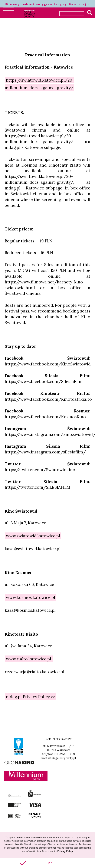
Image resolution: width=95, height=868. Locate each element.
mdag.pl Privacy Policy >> (31, 697)
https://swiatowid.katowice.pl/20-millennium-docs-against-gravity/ (39, 84)
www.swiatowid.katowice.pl (33, 536)
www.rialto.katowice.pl (29, 659)
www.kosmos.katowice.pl (31, 597)
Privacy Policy (65, 851)
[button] (47, 863)
